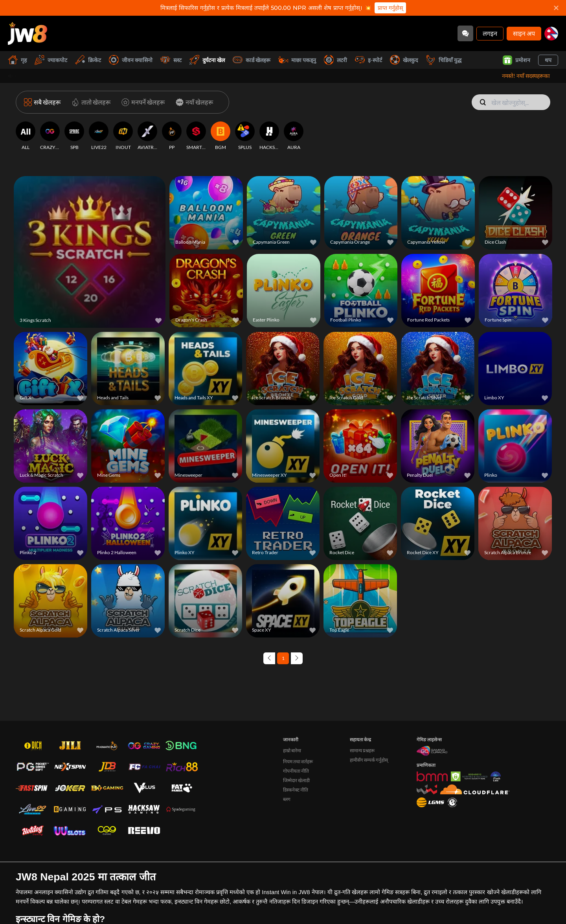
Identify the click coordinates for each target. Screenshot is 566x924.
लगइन (490, 33)
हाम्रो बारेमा (292, 795)
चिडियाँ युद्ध (444, 60)
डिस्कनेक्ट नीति (296, 834)
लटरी (335, 60)
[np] (551, 34)
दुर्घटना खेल (207, 60)
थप (548, 60)
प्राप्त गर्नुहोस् (390, 8)
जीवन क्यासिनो (131, 60)
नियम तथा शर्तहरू (298, 806)
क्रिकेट (88, 60)
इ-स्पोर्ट (368, 60)
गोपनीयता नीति (296, 815)
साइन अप (524, 33)
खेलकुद (404, 60)
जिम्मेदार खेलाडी (296, 825)
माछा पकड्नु (297, 60)
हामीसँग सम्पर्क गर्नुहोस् (369, 804)
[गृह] (28, 33)
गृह (17, 60)
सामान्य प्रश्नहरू (362, 795)
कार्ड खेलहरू (252, 60)
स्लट (171, 60)
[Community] (465, 33)
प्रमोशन (516, 60)
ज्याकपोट (51, 60)
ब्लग (287, 844)
